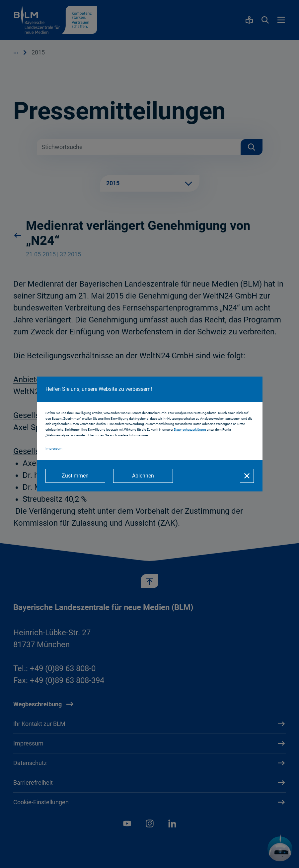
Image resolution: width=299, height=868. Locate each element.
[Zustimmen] (75, 476)
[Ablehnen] (143, 476)
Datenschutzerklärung (190, 430)
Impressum (54, 448)
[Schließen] (247, 476)
